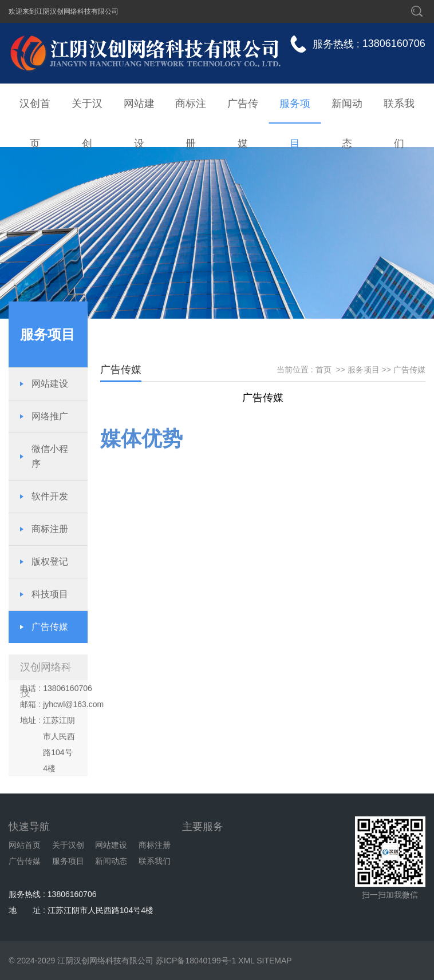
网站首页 (25, 845)
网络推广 (50, 416)
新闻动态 (347, 111)
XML (246, 961)
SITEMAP (274, 961)
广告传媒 (243, 111)
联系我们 (399, 111)
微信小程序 (50, 456)
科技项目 (50, 594)
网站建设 (139, 111)
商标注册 (191, 111)
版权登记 (50, 562)
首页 (323, 370)
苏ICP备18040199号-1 (196, 961)
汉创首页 (35, 111)
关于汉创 (87, 111)
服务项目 (295, 111)
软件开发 (50, 496)
